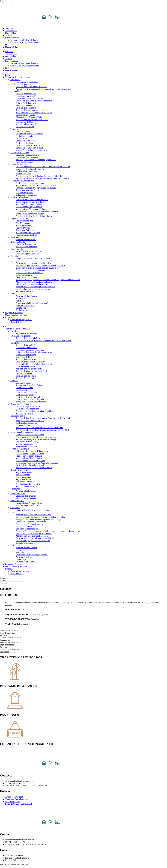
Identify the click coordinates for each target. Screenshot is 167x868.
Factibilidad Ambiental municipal (30, 214)
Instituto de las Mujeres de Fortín (24, 40)
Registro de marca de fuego (27, 190)
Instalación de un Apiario (26, 195)
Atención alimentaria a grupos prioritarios (33, 263)
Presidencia (15, 80)
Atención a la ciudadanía (26, 240)
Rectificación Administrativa (28, 233)
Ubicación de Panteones (26, 244)
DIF (7, 45)
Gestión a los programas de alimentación (33, 289)
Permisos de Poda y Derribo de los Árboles (34, 216)
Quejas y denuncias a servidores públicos (33, 258)
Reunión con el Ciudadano (27, 82)
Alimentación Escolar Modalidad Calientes (34, 282)
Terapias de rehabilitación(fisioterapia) (32, 303)
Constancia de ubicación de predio (30, 148)
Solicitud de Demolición (26, 94)
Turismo (9, 35)
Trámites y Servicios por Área (18, 77)
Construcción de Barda (25, 115)
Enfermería (20, 298)
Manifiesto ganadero (24, 193)
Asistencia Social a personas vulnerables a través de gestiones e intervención (48, 280)
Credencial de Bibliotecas (26, 171)
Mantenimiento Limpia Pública (29, 207)
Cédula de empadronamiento (28, 155)
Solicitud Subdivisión (25, 127)
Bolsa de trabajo (17, 322)
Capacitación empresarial (21, 320)
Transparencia (11, 31)
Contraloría (15, 256)
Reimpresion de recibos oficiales (29, 134)
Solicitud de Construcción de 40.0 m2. (32, 120)
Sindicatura (15, 237)
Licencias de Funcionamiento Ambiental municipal (37, 211)
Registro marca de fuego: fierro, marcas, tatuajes (36, 185)
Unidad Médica (12, 47)
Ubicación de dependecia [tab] (11, 638)
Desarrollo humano (18, 164)
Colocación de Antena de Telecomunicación (34, 101)
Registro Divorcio (23, 228)
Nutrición (20, 301)
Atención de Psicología (25, 305)
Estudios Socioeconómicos (27, 277)
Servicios (9, 28)
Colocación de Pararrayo (26, 103)
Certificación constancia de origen (30, 183)
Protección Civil (17, 249)
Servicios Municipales (20, 197)
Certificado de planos (25, 143)
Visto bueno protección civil (27, 254)
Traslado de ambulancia (26, 310)
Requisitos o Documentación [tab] (12, 631)
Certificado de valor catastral (28, 145)
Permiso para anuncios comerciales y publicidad (36, 160)
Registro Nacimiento (24, 221)
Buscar (3, 578)
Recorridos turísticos (24, 162)
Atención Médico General (26, 296)
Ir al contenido (6, 1)
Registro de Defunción (25, 230)
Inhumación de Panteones (26, 247)
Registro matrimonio (24, 225)
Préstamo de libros (23, 174)
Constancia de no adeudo (26, 141)
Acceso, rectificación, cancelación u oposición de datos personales (43, 89)
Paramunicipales (12, 38)
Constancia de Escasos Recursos (29, 273)
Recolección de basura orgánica (29, 204)
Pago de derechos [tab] (7, 633)
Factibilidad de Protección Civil (29, 251)
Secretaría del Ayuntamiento (22, 181)
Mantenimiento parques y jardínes (30, 202)
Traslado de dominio (24, 136)
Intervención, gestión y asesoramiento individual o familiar (40, 265)
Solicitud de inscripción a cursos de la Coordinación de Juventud (43, 167)
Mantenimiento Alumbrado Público (30, 209)
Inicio (8, 75)
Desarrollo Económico (20, 153)
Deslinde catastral (23, 131)
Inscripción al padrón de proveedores (31, 150)
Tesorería (14, 129)
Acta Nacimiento (23, 223)
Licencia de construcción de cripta (30, 98)
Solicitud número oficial (26, 124)
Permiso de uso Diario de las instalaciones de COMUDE (39, 176)
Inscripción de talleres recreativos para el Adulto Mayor (39, 268)
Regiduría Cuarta (18, 242)
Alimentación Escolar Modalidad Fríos (32, 284)
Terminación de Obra (25, 122)
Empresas (9, 317)
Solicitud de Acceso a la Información (31, 87)
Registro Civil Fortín (19, 218)
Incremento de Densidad (26, 105)
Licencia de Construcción (26, 96)
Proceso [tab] (3, 635)
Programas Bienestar (14, 313)
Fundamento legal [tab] (8, 640)
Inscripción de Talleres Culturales (30, 169)
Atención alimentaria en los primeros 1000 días (35, 287)
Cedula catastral (22, 138)
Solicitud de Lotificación (26, 108)
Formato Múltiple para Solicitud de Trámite (34, 113)
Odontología (21, 308)
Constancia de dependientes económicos (32, 270)
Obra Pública (11, 33)
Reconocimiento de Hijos (26, 235)
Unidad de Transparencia (21, 84)
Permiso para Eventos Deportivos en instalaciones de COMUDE (43, 178)
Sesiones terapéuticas (25, 291)
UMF (13, 294)
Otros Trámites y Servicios (16, 315)
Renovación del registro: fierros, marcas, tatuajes (36, 188)
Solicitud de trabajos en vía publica (30, 110)
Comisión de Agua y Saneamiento (25, 42)
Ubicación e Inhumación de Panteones (32, 200)
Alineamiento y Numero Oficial (29, 117)
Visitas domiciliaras (24, 275)
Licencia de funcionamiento (27, 157)
